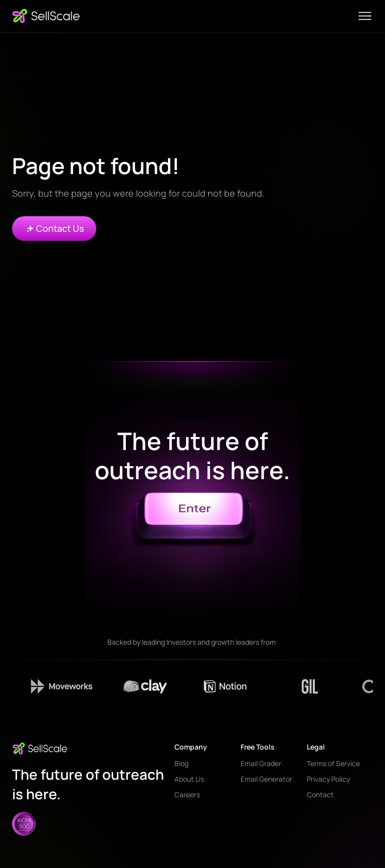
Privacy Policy (328, 779)
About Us (189, 779)
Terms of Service (333, 763)
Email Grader (261, 763)
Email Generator (266, 779)
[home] (46, 16)
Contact (320, 794)
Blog (181, 763)
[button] (365, 16)
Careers (187, 794)
